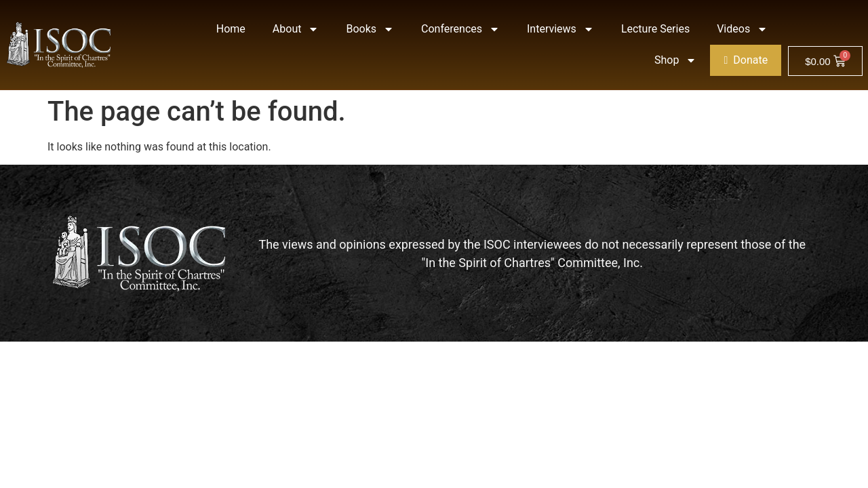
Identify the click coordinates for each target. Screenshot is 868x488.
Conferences (460, 29)
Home (231, 29)
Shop (675, 60)
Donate (746, 60)
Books (370, 29)
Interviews (560, 29)
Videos (742, 29)
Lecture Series (655, 29)
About (296, 29)
